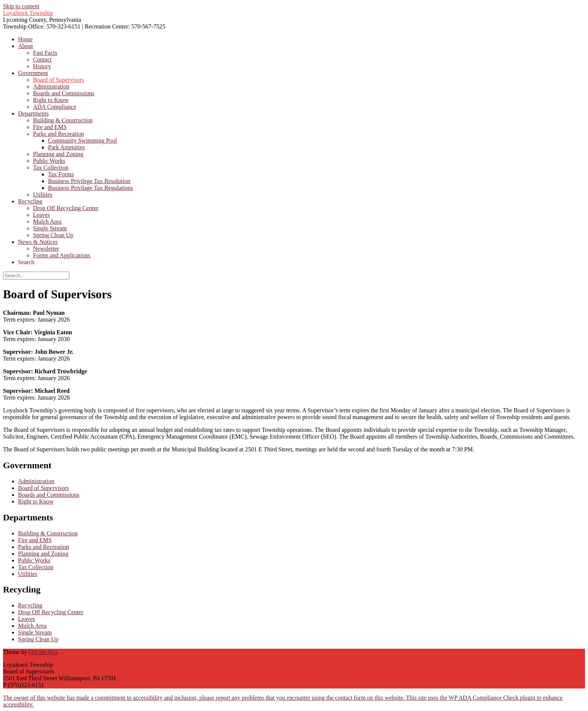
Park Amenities (66, 147)
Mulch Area (47, 222)
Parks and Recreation (58, 134)
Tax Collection (51, 168)
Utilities (43, 195)
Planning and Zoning (58, 154)
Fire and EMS (50, 127)
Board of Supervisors (58, 80)
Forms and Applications (62, 255)
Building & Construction (63, 120)
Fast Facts (45, 53)
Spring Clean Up (53, 235)
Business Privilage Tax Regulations (91, 188)
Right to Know (51, 100)
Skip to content (21, 6)
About (25, 46)
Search (26, 262)
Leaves (41, 215)
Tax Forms (61, 174)
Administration (51, 86)
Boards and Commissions (64, 93)
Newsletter (46, 249)
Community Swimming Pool (82, 141)
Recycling (30, 201)
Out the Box (43, 652)
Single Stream (50, 228)
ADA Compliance (55, 107)
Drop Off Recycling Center (66, 208)
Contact (42, 59)
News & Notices (38, 242)
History (42, 66)
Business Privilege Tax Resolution (89, 181)
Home (25, 39)
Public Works (49, 161)
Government (33, 73)
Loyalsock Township (28, 13)
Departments (33, 113)
